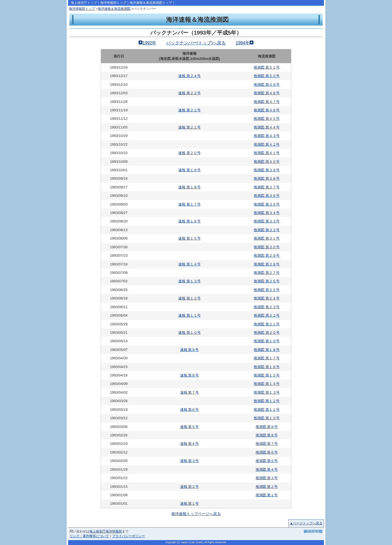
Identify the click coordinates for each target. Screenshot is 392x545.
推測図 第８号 (267, 435)
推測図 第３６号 (267, 196)
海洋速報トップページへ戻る (196, 514)
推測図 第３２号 (267, 230)
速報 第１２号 (189, 298)
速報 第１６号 (189, 221)
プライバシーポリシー (128, 536)
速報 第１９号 (189, 170)
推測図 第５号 (267, 461)
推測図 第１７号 (267, 358)
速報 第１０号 (189, 333)
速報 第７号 (190, 392)
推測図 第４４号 (267, 127)
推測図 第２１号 (267, 324)
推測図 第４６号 (267, 110)
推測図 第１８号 (267, 350)
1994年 (243, 43)
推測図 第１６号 (267, 367)
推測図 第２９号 (267, 255)
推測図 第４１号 (267, 153)
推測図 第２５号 (267, 290)
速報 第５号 (190, 427)
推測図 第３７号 (267, 187)
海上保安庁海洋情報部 (106, 531)
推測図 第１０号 (267, 418)
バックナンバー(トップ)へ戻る (196, 43)
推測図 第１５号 (267, 375)
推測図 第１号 (267, 495)
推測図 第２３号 (267, 307)
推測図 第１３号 (267, 392)
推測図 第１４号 (267, 384)
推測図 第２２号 (267, 315)
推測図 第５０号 (267, 76)
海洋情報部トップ (113, 3)
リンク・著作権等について (89, 536)
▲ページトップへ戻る (306, 523)
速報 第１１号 (189, 315)
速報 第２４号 (189, 76)
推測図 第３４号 (267, 213)
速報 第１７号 (189, 204)
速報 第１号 (190, 503)
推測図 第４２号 (267, 144)
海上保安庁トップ (84, 3)
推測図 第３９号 (267, 170)
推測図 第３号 (267, 478)
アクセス (313, 531)
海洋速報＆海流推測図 (114, 9)
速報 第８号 (190, 375)
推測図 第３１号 (267, 238)
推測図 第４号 (267, 469)
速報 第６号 (190, 410)
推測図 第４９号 (267, 85)
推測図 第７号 (267, 444)
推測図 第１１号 (267, 410)
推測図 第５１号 (267, 67)
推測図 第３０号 (267, 247)
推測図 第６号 (267, 452)
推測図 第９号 (267, 427)
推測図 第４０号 (267, 162)
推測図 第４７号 (267, 102)
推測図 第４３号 (267, 136)
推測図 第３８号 (267, 178)
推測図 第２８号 (267, 264)
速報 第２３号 (189, 93)
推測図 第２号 (267, 487)
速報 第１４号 (189, 264)
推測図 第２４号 (267, 298)
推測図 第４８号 (267, 93)
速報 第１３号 (189, 281)
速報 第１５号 (189, 238)
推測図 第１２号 (267, 401)
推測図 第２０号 (267, 333)
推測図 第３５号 (267, 204)
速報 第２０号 (189, 153)
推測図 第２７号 (267, 273)
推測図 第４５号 (267, 119)
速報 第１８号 (189, 187)
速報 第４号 (190, 444)
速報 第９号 (190, 350)
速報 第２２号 (189, 110)
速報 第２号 (190, 487)
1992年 (149, 43)
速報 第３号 (190, 461)
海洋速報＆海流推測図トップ (151, 3)
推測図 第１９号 (267, 341)
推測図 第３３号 (267, 221)
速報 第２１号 (189, 127)
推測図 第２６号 (267, 281)
